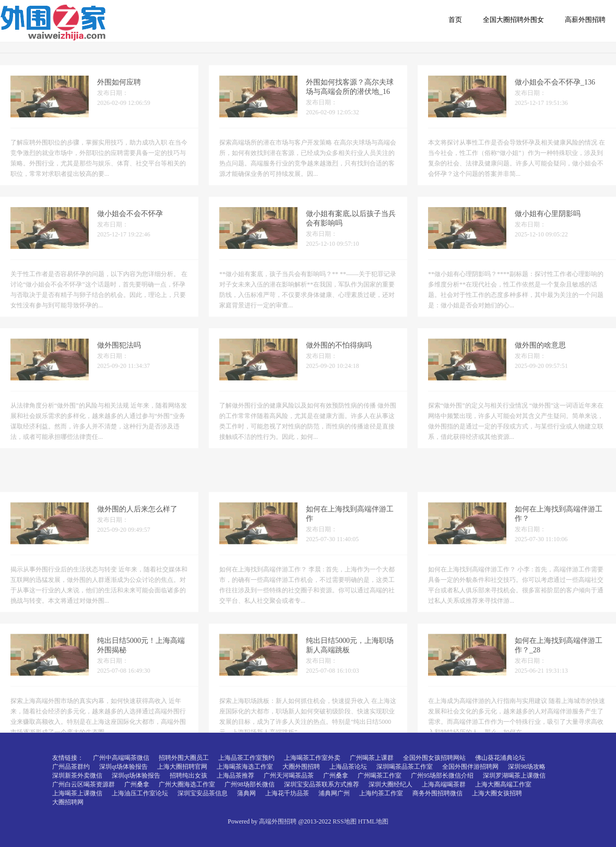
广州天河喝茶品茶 (289, 776)
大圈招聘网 (68, 802)
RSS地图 (344, 821)
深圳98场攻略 (527, 767)
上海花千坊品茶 (287, 793)
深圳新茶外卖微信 (77, 776)
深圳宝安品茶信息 (203, 793)
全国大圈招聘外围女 (513, 20)
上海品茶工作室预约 (246, 758)
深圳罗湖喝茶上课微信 (514, 776)
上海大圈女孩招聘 (497, 793)
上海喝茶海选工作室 (245, 767)
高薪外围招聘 (585, 20)
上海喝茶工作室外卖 (312, 758)
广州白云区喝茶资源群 (84, 784)
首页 (455, 20)
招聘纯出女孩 (188, 776)
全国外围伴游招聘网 (470, 767)
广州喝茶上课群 (372, 758)
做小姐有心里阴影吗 (548, 222)
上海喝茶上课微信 (77, 793)
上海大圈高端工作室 (503, 784)
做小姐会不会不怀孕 (130, 222)
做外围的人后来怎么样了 (137, 565)
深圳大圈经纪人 (390, 784)
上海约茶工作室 (381, 793)
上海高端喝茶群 (444, 784)
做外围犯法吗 (119, 354)
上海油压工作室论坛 (140, 793)
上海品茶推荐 (235, 776)
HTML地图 (373, 821)
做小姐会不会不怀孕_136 (555, 91)
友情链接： (68, 758)
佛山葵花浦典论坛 (500, 758)
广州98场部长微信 (250, 784)
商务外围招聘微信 (437, 793)
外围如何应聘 (119, 91)
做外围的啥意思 (540, 354)
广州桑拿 (336, 776)
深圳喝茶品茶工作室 (405, 767)
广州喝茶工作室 (380, 776)
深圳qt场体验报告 (123, 767)
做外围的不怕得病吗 (339, 354)
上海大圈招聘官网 (182, 767)
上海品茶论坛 (348, 767)
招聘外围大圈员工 (184, 758)
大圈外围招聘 (301, 767)
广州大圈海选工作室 (187, 784)
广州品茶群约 (71, 767)
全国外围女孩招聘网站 (434, 758)
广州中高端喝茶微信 (121, 758)
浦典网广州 (334, 793)
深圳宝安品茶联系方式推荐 (322, 784)
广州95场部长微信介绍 (442, 776)
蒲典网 (246, 793)
